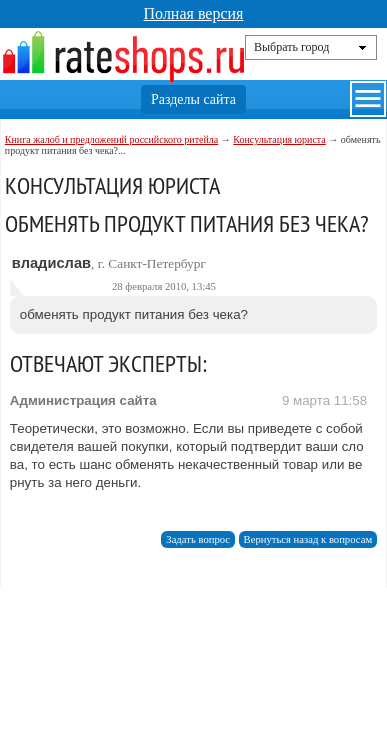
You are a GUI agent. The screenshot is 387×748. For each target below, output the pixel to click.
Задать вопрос (198, 539)
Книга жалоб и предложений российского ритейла (111, 139)
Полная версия (194, 13)
